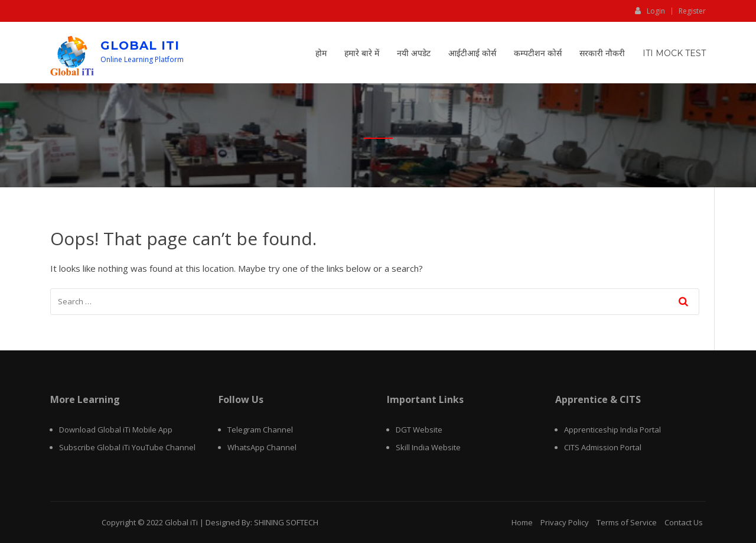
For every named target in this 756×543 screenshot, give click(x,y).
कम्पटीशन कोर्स (538, 53)
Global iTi (140, 45)
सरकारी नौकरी (602, 53)
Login (650, 11)
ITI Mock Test (674, 53)
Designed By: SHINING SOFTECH (262, 522)
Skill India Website (428, 447)
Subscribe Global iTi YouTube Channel (127, 447)
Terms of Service (627, 522)
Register (692, 11)
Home (522, 522)
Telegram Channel (260, 430)
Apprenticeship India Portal (612, 430)
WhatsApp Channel (262, 447)
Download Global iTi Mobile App (116, 430)
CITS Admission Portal (603, 447)
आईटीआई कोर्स (472, 53)
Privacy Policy (565, 522)
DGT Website (419, 430)
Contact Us (684, 522)
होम (321, 53)
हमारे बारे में (362, 53)
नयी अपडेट (414, 53)
